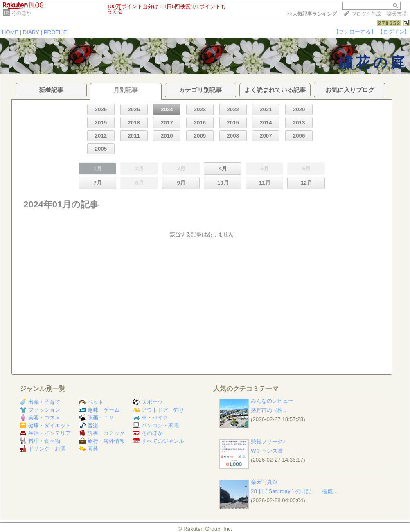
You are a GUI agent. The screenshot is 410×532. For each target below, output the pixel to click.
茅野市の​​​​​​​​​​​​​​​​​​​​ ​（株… (269, 410)
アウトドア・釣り (159, 410)
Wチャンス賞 (267, 451)
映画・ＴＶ (97, 418)
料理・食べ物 (40, 441)
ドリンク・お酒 (43, 449)
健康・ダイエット (45, 425)
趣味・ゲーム (99, 410)
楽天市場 (397, 14)
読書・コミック (102, 433)
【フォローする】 (355, 32)
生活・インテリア (45, 433)
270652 (389, 23)
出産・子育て (40, 402)
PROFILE (55, 32)
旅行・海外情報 (102, 441)
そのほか (21, 13)
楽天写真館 (264, 482)
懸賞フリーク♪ (268, 441)
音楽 (89, 425)
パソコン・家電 (156, 425)
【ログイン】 (394, 32)
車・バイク (151, 418)
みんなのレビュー (272, 401)
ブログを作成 (366, 14)
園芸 (89, 449)
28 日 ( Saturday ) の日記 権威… (294, 491)
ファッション (40, 410)
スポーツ (148, 402)
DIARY (31, 32)
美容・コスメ (40, 418)
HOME (10, 32)
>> (312, 14)
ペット (91, 402)
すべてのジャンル (159, 441)
